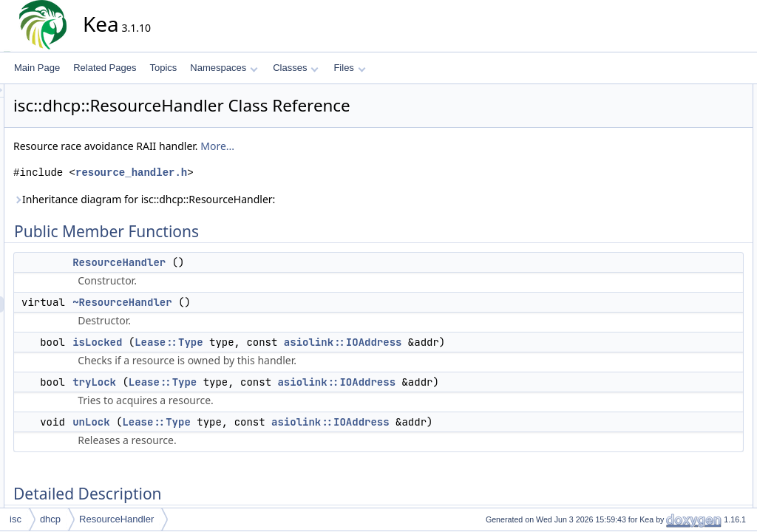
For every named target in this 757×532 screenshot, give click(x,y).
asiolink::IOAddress (476, 342)
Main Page (37, 68)
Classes (296, 68)
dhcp (50, 519)
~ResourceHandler (255, 302)
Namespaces (224, 68)
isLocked (230, 342)
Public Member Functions (694, 92)
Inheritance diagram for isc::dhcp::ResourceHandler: (277, 199)
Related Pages (105, 68)
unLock (224, 422)
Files (349, 68)
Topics (163, 68)
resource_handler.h (264, 173)
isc (16, 519)
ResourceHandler (252, 262)
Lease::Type (302, 342)
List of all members (681, 320)
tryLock (227, 382)
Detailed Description (683, 190)
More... (350, 146)
